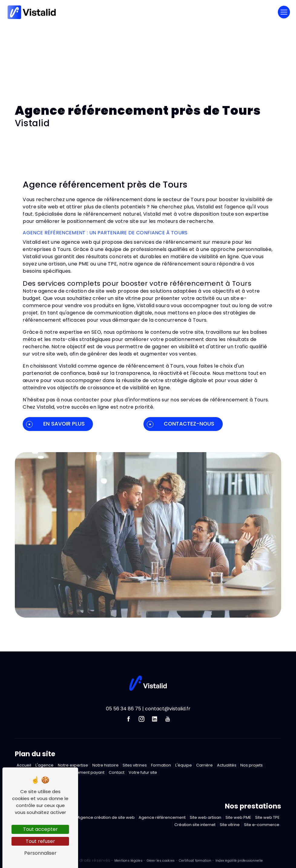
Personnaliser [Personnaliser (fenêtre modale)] (40, 853)
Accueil (24, 765)
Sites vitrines (135, 765)
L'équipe (184, 765)
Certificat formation (195, 861)
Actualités (227, 765)
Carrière (204, 765)
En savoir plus (55, 424)
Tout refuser (40, 841)
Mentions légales (129, 861)
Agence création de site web (106, 817)
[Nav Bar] (284, 12)
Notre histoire (105, 765)
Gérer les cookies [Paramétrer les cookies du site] (161, 861)
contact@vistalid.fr (168, 709)
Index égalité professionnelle (239, 861)
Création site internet (195, 825)
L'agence (44, 765)
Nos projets (252, 765)
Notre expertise (73, 765)
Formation (161, 765)
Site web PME (238, 817)
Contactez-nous (181, 424)
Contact (117, 772)
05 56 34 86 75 (123, 709)
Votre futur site (143, 772)
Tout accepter (40, 829)
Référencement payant (81, 772)
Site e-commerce (262, 825)
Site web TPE (267, 817)
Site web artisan (206, 817)
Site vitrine (230, 825)
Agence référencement (162, 817)
